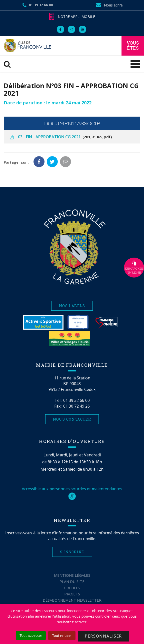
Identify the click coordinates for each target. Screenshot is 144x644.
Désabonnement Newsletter (72, 600)
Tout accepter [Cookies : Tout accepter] (31, 635)
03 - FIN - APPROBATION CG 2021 (60, 137)
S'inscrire (72, 552)
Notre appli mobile (72, 17)
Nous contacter (72, 419)
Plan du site (72, 581)
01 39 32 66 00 (76, 400)
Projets (72, 594)
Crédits (72, 588)
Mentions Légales (72, 575)
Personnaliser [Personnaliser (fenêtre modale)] (103, 636)
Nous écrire (109, 5)
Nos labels (72, 306)
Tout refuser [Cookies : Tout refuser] (62, 635)
